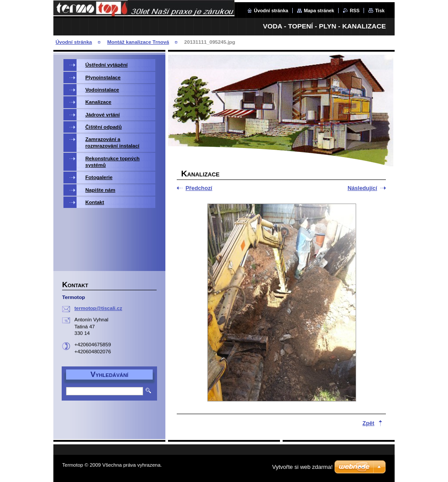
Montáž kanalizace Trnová (138, 42)
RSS (354, 11)
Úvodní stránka (271, 11)
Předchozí (199, 188)
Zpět (369, 423)
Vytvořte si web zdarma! (302, 467)
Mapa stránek (319, 11)
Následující (362, 188)
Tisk (380, 11)
